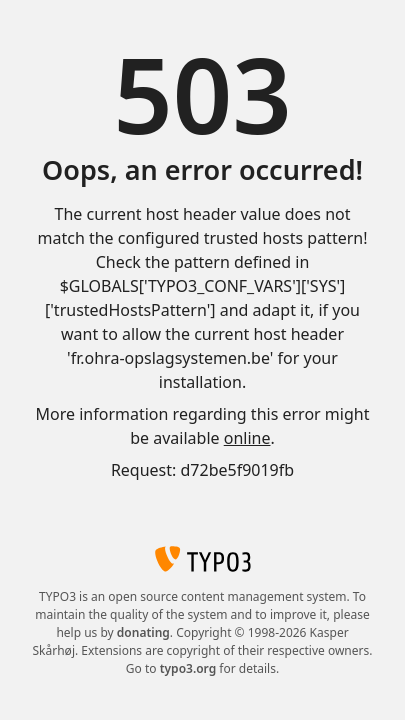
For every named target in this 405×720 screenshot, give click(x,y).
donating (143, 632)
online (247, 438)
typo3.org (188, 668)
